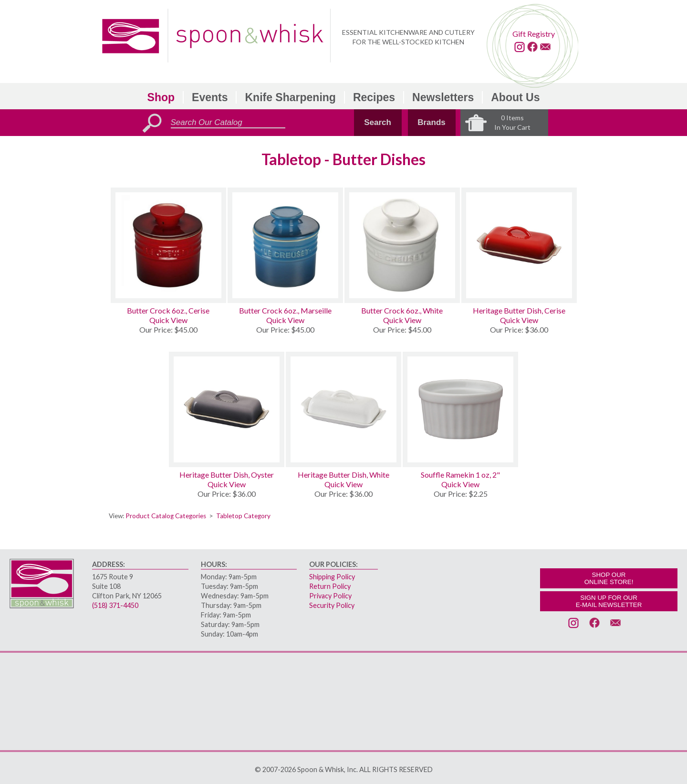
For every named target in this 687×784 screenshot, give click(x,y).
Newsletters (443, 97)
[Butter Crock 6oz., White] (402, 245)
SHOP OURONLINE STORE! (609, 578)
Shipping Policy (332, 577)
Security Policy (332, 605)
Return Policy (330, 586)
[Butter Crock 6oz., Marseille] (285, 245)
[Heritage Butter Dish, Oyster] (227, 409)
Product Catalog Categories (166, 516)
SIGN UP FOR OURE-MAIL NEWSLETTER (609, 601)
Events (210, 97)
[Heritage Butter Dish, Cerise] (519, 245)
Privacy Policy (330, 596)
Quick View (168, 320)
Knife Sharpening (290, 97)
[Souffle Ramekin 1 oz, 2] (460, 409)
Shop (161, 97)
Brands (432, 122)
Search (378, 122)
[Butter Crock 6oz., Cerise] (168, 245)
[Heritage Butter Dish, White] (343, 409)
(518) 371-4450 (115, 605)
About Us (515, 97)
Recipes (374, 97)
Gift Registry (534, 34)
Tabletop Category (243, 516)
